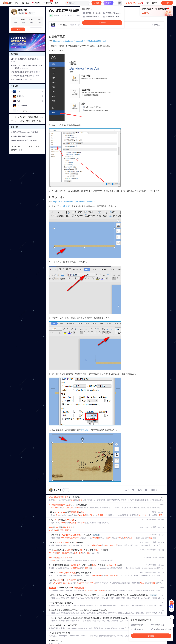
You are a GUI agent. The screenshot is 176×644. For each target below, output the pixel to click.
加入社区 (157, 25)
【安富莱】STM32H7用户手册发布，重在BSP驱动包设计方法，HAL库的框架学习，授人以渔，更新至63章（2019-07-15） (30, 121)
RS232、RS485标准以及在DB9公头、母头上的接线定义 (27, 67)
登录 (120, 3)
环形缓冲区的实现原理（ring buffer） (25, 140)
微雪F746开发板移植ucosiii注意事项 (25, 132)
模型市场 (48, 2)
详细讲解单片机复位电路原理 (26, 72)
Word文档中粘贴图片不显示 (25, 76)
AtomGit (36, 3)
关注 (66, 490)
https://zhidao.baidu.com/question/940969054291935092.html (79, 41)
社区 (28, 3)
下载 (22, 3)
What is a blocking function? (21, 136)
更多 (57, 3)
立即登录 (102, 23)
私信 (36, 30)
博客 (16, 3)
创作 (167, 3)
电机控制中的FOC (21, 80)
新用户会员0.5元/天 (135, 3)
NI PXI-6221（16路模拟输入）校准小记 (30, 117)
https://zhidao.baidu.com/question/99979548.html (74, 202)
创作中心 (155, 3)
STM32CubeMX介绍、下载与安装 (25, 60)
